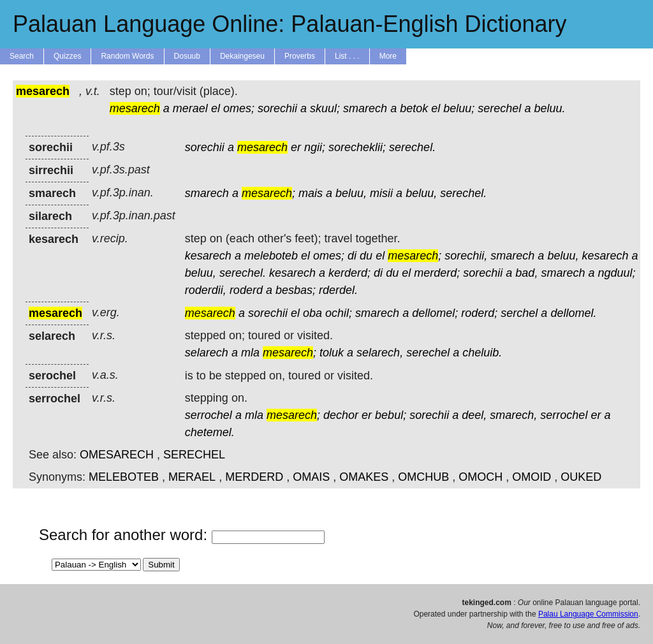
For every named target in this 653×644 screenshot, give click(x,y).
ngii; (315, 147)
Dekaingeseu (242, 56)
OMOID (532, 477)
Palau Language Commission (588, 614)
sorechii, (466, 256)
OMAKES (364, 477)
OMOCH (481, 477)
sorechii (277, 108)
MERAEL (192, 477)
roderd (246, 290)
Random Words (127, 56)
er (296, 147)
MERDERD (254, 477)
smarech (365, 108)
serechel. (412, 147)
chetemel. (210, 432)
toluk (332, 353)
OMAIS (311, 477)
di (352, 256)
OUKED (581, 477)
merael (190, 108)
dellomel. (573, 313)
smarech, (513, 415)
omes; (239, 108)
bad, (526, 273)
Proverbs (300, 56)
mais (311, 193)
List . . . (347, 56)
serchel (519, 313)
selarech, (380, 353)
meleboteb (271, 256)
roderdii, (206, 290)
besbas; (296, 290)
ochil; (339, 313)
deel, (474, 415)
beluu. (549, 108)
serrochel (209, 415)
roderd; (479, 313)
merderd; (437, 273)
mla (250, 353)
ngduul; (616, 273)
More (388, 56)
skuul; (325, 108)
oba (312, 313)
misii (381, 193)
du (366, 256)
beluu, (351, 193)
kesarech (208, 256)
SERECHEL (194, 455)
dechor (341, 415)
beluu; (459, 108)
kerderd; (349, 273)
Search (22, 56)
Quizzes (67, 56)
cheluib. (482, 353)
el (216, 108)
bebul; (391, 415)
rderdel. (338, 290)
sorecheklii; (357, 147)
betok (414, 108)
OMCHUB (423, 477)
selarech (207, 353)
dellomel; (435, 313)
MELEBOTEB (124, 477)
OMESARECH (117, 455)
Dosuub (187, 56)
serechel (499, 108)
